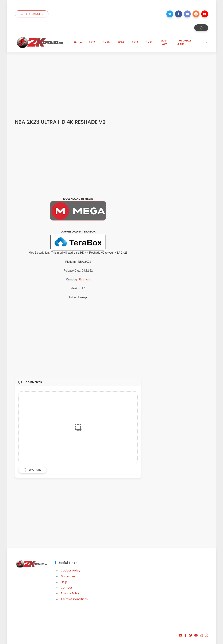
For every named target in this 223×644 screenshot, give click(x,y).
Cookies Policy (71, 571)
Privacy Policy (70, 593)
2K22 (149, 42)
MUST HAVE (165, 42)
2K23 (135, 42)
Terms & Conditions (74, 599)
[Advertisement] (111, 79)
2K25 (106, 42)
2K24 (121, 42)
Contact (67, 588)
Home (78, 42)
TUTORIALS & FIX (184, 42)
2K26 (92, 42)
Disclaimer (68, 576)
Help (64, 582)
